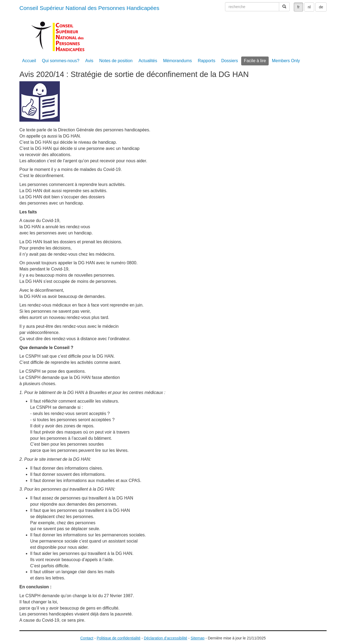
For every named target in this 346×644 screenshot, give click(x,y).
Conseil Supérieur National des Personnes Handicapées (89, 8)
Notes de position (116, 61)
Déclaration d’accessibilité (166, 638)
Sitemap (197, 638)
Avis (89, 61)
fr (298, 7)
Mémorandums (177, 61)
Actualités (148, 61)
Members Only (286, 61)
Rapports (207, 61)
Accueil (29, 61)
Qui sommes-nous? (61, 61)
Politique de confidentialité (119, 638)
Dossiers (230, 61)
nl (309, 7)
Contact (87, 638)
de (321, 7)
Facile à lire (255, 61)
